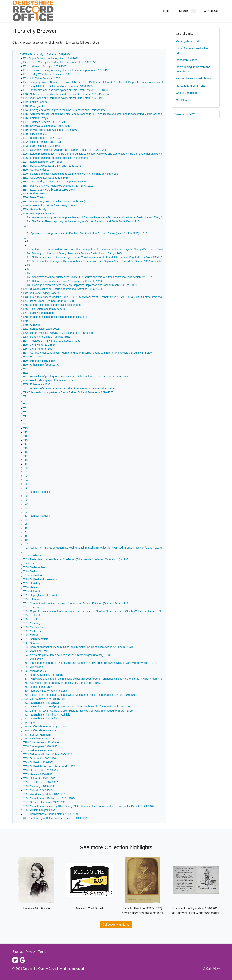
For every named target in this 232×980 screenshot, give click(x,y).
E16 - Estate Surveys (35, 118)
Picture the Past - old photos (193, 78)
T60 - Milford (30, 635)
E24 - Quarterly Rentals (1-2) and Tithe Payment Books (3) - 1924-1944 (65, 150)
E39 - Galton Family (35, 209)
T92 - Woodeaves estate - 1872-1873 (45, 794)
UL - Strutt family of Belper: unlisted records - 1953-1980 (56, 818)
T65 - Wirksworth (33, 667)
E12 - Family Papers (35, 102)
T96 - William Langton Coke (39, 810)
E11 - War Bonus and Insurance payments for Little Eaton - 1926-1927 (64, 98)
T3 (25, 400)
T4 (25, 404)
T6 (25, 412)
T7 (25, 416)
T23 (25, 476)
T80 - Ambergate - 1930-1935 (40, 746)
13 (28, 265)
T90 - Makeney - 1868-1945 (39, 786)
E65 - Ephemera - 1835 (37, 384)
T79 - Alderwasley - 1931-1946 (41, 742)
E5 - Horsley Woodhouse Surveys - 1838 (47, 74)
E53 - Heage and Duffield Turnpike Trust (46, 337)
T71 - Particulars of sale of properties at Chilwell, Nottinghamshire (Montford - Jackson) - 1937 (77, 707)
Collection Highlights (116, 925)
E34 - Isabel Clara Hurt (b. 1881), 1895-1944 (49, 190)
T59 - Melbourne (33, 631)
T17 (25, 456)
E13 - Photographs (34, 106)
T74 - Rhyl (29, 723)
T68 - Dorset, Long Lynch (38, 687)
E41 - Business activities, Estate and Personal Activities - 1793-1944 (63, 289)
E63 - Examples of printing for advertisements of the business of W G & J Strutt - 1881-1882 (76, 377)
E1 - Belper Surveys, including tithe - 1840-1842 (51, 58)
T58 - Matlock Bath (34, 627)
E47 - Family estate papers (39, 313)
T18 (25, 460)
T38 (25, 536)
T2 (25, 396)
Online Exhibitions (187, 93)
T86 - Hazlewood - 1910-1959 (40, 770)
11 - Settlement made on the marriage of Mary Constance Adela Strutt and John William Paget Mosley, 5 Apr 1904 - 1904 (97, 257)
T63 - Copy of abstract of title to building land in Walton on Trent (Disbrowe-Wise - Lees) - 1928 (78, 647)
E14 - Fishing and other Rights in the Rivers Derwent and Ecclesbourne (64, 110)
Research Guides (187, 60)
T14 (25, 444)
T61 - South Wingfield (36, 639)
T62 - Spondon (32, 643)
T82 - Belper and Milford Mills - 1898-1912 (47, 754)
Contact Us (211, 11)
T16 (25, 452)
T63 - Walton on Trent (36, 651)
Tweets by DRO (185, 114)
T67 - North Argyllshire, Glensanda (43, 675)
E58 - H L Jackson (34, 357)
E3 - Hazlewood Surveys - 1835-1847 (45, 66)
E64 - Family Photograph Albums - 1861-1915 (50, 380)
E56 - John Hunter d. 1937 (38, 349)
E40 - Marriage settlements (39, 213)
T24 (25, 480)
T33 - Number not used (37, 516)
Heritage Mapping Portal (191, 86)
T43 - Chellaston (33, 555)
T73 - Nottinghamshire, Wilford (41, 719)
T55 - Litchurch (32, 615)
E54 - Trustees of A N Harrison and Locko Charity (52, 341)
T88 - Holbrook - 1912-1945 (39, 778)
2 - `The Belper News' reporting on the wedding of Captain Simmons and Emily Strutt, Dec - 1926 (83, 221)
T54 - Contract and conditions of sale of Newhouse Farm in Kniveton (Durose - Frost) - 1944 (76, 603)
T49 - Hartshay (32, 583)
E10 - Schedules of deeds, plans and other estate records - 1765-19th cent (66, 94)
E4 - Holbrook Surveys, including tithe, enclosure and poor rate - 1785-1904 (67, 70)
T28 (25, 496)
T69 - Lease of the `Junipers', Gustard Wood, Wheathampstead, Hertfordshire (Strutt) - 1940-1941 (80, 695)
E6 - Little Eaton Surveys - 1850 (42, 78)
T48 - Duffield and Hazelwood (40, 579)
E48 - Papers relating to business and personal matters (55, 317)
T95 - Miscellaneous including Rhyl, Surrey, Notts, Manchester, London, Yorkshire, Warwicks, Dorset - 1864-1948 (88, 806)
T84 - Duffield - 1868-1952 (38, 762)
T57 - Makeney (32, 623)
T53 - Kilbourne (32, 599)
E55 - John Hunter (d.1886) (39, 345)
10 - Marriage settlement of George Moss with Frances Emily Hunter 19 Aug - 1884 (75, 253)
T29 (25, 500)
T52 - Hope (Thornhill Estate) (40, 595)
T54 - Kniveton (32, 607)
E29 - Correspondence (36, 170)
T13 (25, 440)
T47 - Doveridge (32, 575)
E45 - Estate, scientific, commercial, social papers (52, 305)
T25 (25, 484)
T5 (25, 408)
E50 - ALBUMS (32, 325)
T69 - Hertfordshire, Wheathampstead (45, 691)
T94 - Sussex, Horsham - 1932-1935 (44, 802)
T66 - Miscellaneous (35, 671)
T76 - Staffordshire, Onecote (40, 730)
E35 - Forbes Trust (34, 193)
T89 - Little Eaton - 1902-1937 (40, 782)
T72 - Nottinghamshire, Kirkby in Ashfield (47, 715)
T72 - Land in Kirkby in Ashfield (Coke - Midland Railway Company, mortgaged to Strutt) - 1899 (78, 711)
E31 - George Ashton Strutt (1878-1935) (46, 178)
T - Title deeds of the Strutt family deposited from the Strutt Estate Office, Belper (69, 388)
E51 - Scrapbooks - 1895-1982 (41, 329)
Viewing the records (188, 41)
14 (28, 269)
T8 (25, 420)
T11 (25, 432)
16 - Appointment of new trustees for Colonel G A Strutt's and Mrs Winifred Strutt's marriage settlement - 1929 (90, 277)
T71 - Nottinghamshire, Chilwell (41, 703)
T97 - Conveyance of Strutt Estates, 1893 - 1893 (51, 814)
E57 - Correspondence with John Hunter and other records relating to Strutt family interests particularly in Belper (88, 353)
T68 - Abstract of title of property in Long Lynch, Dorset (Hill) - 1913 (62, 683)
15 (28, 273)
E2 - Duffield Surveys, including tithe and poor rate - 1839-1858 (60, 62)
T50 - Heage (30, 587)
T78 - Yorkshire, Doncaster (39, 739)
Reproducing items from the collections (193, 69)
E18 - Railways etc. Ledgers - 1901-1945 (47, 126)
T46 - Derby (30, 571)
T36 (25, 528)
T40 (25, 544)
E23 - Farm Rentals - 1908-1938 (42, 146)
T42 (25, 552)
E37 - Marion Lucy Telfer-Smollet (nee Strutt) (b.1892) (54, 202)
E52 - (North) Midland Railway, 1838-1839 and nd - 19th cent (58, 333)
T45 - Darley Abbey (34, 567)
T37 (25, 532)
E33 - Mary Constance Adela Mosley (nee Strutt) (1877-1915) (59, 186)
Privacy (31, 952)
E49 (25, 321)
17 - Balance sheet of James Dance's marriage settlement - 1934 (64, 281)
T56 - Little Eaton (33, 619)
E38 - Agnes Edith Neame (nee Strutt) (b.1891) (50, 205)
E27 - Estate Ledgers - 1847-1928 (43, 162)
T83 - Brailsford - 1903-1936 (39, 758)
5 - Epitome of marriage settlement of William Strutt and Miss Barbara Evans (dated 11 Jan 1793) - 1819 (87, 233)
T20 (25, 468)
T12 (25, 436)
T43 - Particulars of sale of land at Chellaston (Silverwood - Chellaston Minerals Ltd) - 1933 (76, 559)
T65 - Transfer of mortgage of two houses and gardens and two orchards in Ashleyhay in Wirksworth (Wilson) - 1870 (90, 663)
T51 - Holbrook (32, 591)
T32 (25, 512)
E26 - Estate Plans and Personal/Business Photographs (55, 158)
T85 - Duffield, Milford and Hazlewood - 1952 (49, 766)
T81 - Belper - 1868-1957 (38, 750)
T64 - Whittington (33, 659)
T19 (25, 464)
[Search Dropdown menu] (194, 11)
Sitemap (18, 952)
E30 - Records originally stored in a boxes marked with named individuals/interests (71, 174)
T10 (25, 428)
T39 (25, 540)
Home (166, 11)
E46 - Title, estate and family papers (44, 309)
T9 (25, 424)
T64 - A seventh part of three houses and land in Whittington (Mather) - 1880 (67, 655)
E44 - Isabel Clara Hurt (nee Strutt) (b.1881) (48, 301)
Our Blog (181, 100)
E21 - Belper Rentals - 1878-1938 (43, 138)
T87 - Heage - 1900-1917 (38, 774)
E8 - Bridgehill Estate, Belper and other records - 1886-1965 (58, 86)
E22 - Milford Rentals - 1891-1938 (43, 142)
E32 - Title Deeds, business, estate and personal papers (56, 182)
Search (184, 11)
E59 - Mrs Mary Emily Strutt (39, 361)
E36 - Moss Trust (33, 197)
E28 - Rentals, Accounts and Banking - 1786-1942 (52, 166)
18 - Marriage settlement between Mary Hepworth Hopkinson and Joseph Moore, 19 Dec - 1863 (82, 285)
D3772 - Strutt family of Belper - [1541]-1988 (45, 54)
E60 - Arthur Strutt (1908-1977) (41, 365)
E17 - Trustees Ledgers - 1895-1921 (44, 122)
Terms (42, 952)
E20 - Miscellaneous (35, 134)
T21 (25, 472)
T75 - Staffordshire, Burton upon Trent (45, 727)
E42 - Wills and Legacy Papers (41, 293)
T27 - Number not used (37, 492)
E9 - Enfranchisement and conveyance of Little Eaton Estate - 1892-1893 (65, 90)
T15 (25, 448)
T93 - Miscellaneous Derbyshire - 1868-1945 (49, 798)
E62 (25, 373)
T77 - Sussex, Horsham (37, 735)
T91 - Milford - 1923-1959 (38, 790)
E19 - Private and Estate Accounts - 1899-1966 (50, 130)
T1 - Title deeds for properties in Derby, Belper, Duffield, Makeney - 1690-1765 (68, 392)
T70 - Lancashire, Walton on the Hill (44, 699)
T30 (25, 504)
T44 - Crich (30, 563)
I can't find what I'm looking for (193, 51)
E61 (25, 369)
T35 (25, 524)
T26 (25, 488)
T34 (25, 520)
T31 (25, 508)
